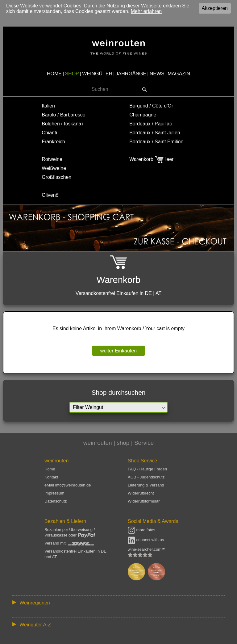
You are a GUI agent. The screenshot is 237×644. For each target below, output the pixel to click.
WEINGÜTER (97, 74)
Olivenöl (51, 195)
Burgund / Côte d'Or (151, 106)
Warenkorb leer (151, 159)
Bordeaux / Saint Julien (155, 133)
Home (50, 469)
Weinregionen (35, 603)
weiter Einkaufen (118, 351)
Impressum (54, 493)
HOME (54, 74)
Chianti (49, 133)
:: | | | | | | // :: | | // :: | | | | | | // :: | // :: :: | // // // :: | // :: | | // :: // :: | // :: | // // (118, 602)
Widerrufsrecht (141, 493)
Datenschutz (56, 501)
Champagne (143, 115)
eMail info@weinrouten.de (68, 485)
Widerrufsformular (144, 501)
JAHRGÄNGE (131, 74)
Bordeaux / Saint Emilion (156, 142)
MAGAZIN (179, 74)
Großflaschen (56, 177)
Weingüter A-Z (35, 625)
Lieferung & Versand (146, 485)
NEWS (157, 74)
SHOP (72, 74)
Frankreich (53, 142)
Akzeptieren (215, 8)
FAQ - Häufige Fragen (147, 469)
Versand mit (69, 543)
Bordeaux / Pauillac (151, 124)
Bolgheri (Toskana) (62, 124)
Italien (48, 106)
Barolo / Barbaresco (63, 115)
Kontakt (51, 477)
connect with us (146, 540)
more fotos (141, 530)
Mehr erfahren (146, 11)
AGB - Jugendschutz (146, 477)
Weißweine (54, 168)
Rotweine (52, 159)
